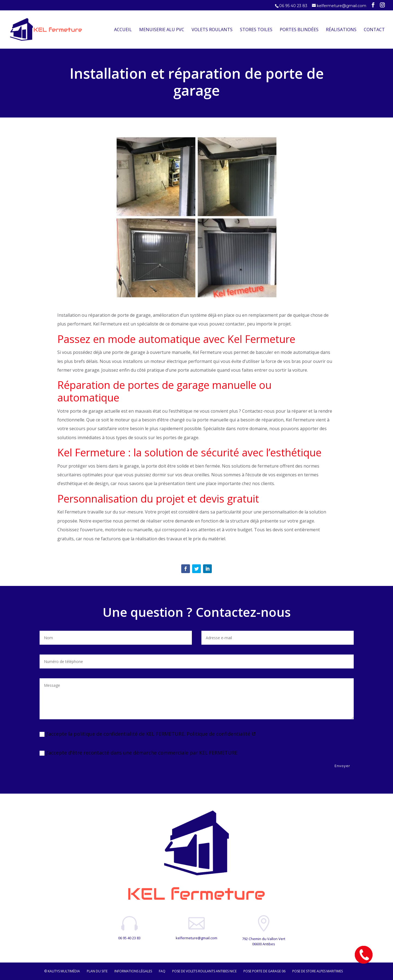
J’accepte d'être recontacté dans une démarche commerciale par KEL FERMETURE (139, 753)
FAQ (162, 971)
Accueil (123, 30)
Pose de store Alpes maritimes (318, 971)
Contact (374, 30)
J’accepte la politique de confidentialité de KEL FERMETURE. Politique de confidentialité (148, 734)
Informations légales (133, 971)
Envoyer (342, 766)
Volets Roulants (212, 30)
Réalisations (341, 30)
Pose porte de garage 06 (264, 971)
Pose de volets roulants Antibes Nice (204, 971)
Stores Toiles (256, 30)
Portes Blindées (299, 30)
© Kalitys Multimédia (62, 971)
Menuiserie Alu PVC (162, 30)
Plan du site (97, 971)
